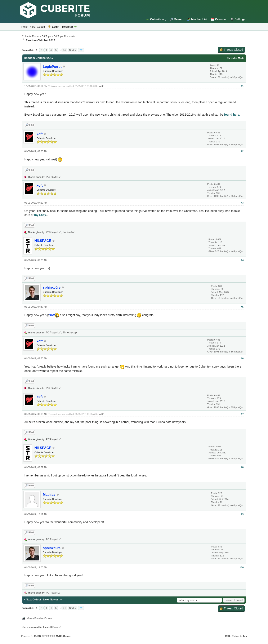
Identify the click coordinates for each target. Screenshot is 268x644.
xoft (101, 86)
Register (68, 27)
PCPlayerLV (53, 177)
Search (179, 19)
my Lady (40, 215)
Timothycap (70, 332)
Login (56, 27)
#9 (242, 514)
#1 (242, 86)
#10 (242, 567)
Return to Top (239, 636)
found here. (232, 115)
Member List (199, 19)
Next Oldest (33, 599)
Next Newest (51, 599)
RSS (227, 636)
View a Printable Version (39, 618)
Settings (240, 19)
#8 (242, 467)
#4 (242, 260)
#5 (242, 307)
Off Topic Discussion (65, 36)
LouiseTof (69, 232)
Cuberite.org (158, 19)
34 (64, 50)
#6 (242, 358)
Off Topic (47, 36)
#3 (242, 203)
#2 (242, 151)
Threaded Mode (235, 58)
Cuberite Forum (31, 36)
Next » (73, 50)
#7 (242, 414)
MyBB (37, 636)
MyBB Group (63, 636)
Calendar (221, 19)
